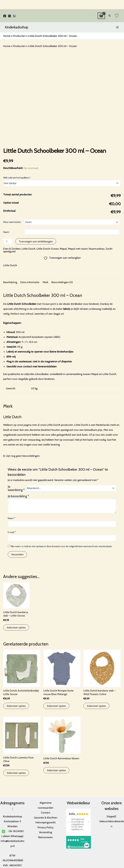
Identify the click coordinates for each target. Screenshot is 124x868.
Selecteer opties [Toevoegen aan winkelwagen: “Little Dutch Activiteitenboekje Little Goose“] (16, 706)
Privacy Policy (46, 827)
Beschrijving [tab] (10, 282)
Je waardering (16, 488)
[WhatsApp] (14, 16)
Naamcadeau (97, 249)
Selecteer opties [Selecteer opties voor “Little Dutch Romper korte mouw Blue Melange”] (56, 706)
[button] (110, 16)
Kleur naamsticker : (12, 222)
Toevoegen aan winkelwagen (36, 241)
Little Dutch (28, 249)
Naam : (7, 232)
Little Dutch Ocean (48, 249)
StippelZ (111, 816)
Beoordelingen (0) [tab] (62, 282)
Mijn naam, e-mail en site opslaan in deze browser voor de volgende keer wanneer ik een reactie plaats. (61, 546)
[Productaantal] (8, 242)
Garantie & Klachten (46, 818)
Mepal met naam (78, 249)
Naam (11, 518)
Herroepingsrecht (46, 822)
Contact (46, 812)
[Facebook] (5, 16)
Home (7, 36)
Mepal (63, 249)
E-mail (12, 532)
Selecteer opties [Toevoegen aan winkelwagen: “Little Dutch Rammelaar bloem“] (56, 770)
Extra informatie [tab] (30, 282)
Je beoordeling (18, 496)
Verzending (45, 832)
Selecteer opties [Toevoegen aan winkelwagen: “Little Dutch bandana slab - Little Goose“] (16, 627)
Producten (19, 36)
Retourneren (45, 837)
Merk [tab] (45, 282)
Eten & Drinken (12, 249)
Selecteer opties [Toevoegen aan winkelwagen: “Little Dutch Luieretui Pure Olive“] (16, 773)
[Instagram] (10, 16)
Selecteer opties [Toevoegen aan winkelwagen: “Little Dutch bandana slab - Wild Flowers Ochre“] (96, 706)
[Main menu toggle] (117, 27)
